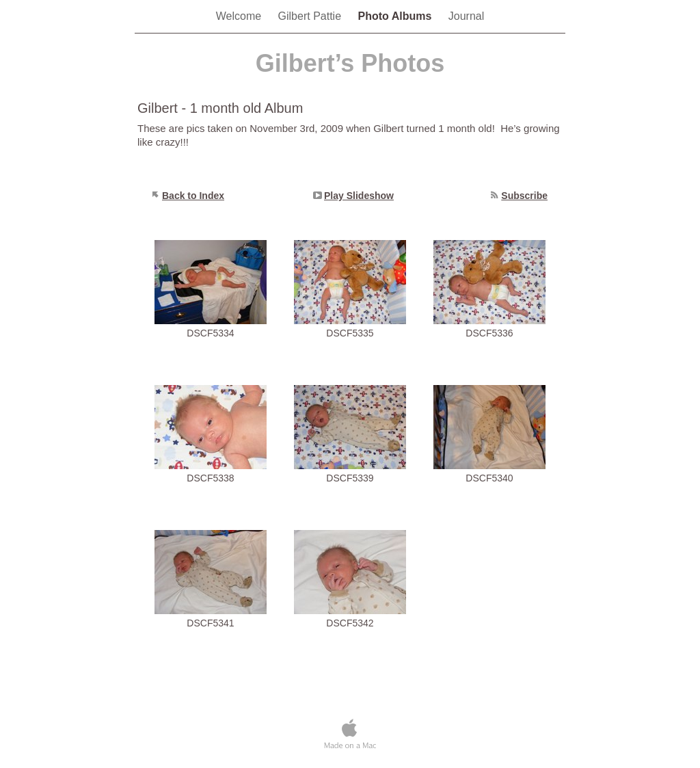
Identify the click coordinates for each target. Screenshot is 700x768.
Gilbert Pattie (311, 16)
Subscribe (524, 196)
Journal (466, 16)
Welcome (240, 16)
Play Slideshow (359, 196)
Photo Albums (396, 16)
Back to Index (193, 196)
